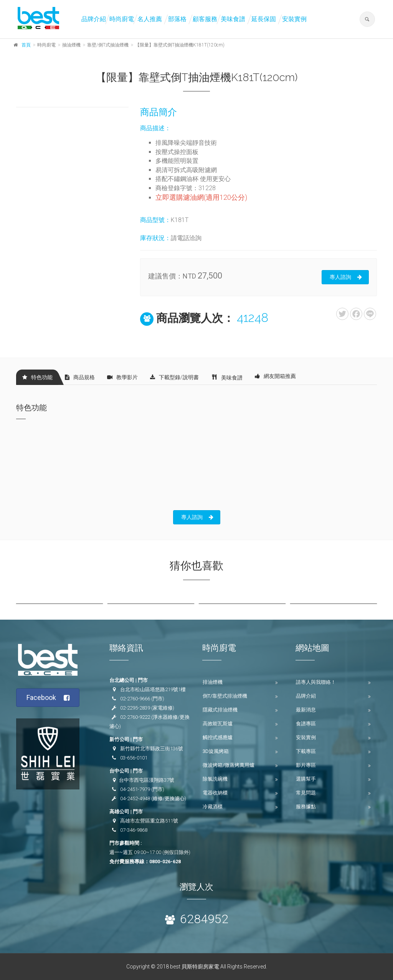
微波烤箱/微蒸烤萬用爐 (229, 765)
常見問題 (306, 793)
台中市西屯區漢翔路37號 (147, 780)
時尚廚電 (122, 19)
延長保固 (264, 19)
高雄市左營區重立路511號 (149, 821)
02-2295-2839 (135, 708)
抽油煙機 (71, 45)
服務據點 (306, 807)
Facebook (48, 698)
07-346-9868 (134, 830)
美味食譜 (233, 19)
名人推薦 (150, 19)
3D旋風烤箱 (216, 751)
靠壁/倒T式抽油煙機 (108, 45)
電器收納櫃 (215, 793)
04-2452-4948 (135, 798)
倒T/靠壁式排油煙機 (225, 696)
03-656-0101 (134, 758)
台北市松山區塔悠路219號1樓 (153, 689)
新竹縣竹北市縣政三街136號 (152, 749)
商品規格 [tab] (80, 377)
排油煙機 (213, 682)
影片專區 (306, 765)
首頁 (26, 45)
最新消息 (306, 710)
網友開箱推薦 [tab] (275, 376)
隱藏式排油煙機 (220, 710)
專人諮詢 (346, 277)
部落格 (177, 19)
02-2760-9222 (135, 717)
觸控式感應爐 (218, 737)
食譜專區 (306, 724)
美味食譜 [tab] (227, 377)
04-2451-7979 (135, 789)
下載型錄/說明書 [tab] (174, 377)
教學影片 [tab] (122, 377)
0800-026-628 (165, 861)
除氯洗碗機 (215, 779)
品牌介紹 (94, 19)
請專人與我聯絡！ (316, 682)
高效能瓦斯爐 (218, 724)
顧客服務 (205, 19)
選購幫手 (306, 779)
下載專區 (306, 751)
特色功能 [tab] (37, 377)
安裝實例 (294, 19)
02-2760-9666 (135, 699)
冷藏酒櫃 (213, 807)
